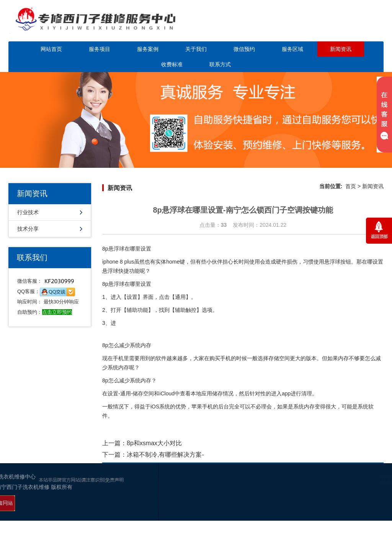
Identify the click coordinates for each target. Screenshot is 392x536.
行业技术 (28, 212)
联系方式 (220, 64)
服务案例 (148, 49)
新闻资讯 (341, 49)
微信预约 (244, 49)
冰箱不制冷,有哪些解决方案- (165, 455)
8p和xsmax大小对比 (154, 443)
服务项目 (100, 49)
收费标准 (172, 64)
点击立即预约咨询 (339, 26)
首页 (351, 186)
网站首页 (51, 49)
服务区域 (292, 49)
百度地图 (372, 509)
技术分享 (28, 229)
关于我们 (196, 49)
